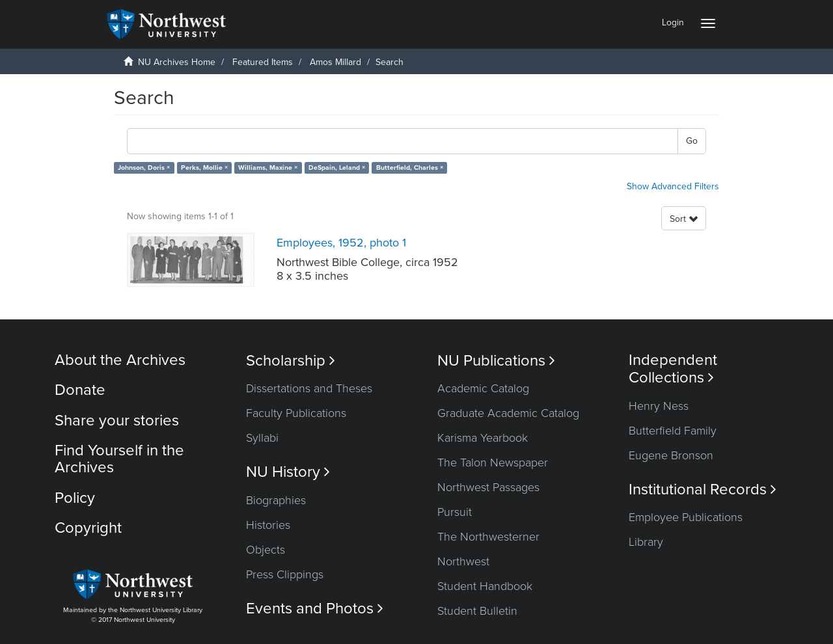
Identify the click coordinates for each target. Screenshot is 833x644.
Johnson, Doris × (144, 168)
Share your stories (117, 421)
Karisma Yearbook (483, 438)
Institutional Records (703, 490)
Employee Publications (686, 517)
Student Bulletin (477, 611)
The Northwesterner (488, 537)
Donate (80, 390)
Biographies (276, 500)
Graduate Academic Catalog (508, 413)
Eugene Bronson (671, 455)
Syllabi (262, 438)
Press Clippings (285, 574)
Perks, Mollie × (204, 168)
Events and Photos (315, 609)
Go (692, 141)
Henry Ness (659, 406)
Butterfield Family (673, 431)
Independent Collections (673, 369)
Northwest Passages (488, 487)
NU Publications (496, 361)
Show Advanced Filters (673, 186)
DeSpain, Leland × (337, 168)
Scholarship (291, 361)
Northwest (463, 561)
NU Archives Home (177, 62)
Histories (268, 525)
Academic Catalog (483, 388)
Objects (266, 550)
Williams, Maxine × (268, 168)
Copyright (88, 528)
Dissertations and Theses (309, 388)
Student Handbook (485, 586)
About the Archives (120, 360)
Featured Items (263, 62)
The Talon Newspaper (493, 463)
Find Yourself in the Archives (119, 459)
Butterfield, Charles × (410, 168)
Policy (75, 498)
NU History (288, 472)
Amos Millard (335, 62)
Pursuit (455, 512)
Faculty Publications (296, 413)
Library (646, 542)
